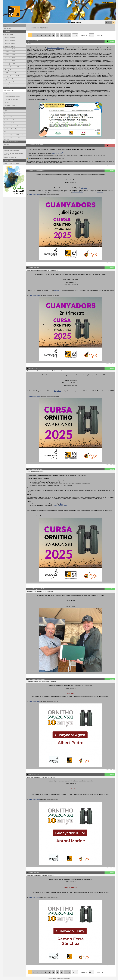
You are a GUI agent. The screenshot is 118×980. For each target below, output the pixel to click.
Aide (5, 94)
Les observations (8, 35)
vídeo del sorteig (58, 153)
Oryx (61, 504)
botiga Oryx (84, 188)
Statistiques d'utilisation (10, 105)
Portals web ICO (107, 2)
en (111, 22)
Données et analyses (9, 46)
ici (46, 100)
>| (69, 35)
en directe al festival (77, 192)
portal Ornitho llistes (34, 195)
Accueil (5, 26)
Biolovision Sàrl (52, 978)
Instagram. (100, 192)
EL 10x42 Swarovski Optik (59, 505)
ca (106, 22)
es (109, 22)
